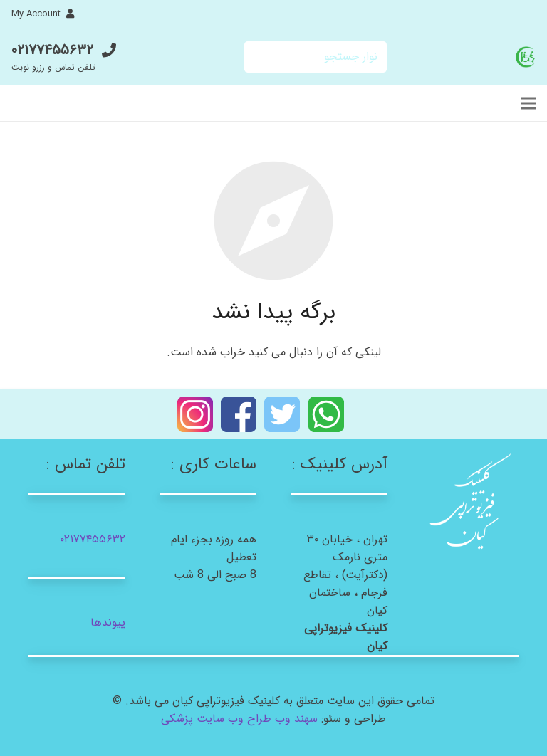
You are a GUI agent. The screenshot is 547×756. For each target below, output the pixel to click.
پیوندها (108, 623)
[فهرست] (528, 103)
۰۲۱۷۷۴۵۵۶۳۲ (52, 50)
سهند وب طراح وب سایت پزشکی (239, 719)
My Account (36, 14)
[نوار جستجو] (316, 57)
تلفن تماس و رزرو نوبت (53, 67)
